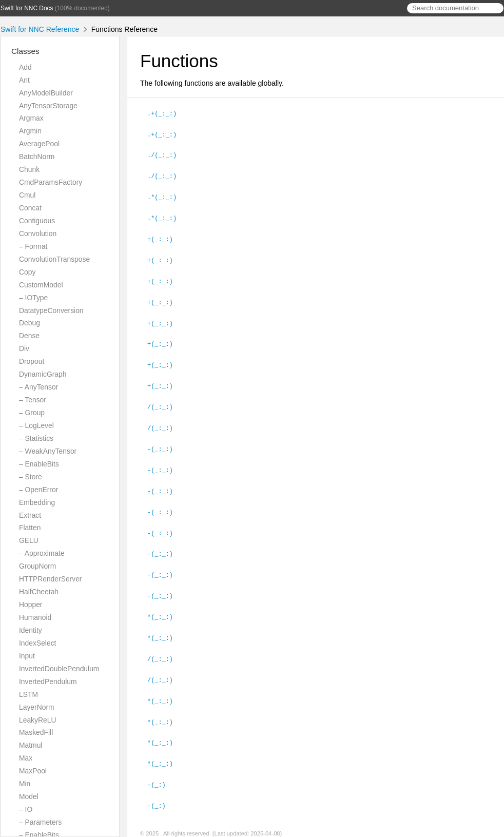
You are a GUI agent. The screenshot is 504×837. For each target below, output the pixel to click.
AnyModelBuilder (46, 93)
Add (25, 67)
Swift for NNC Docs (27, 8)
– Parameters (40, 822)
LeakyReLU (37, 720)
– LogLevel (36, 425)
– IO (26, 809)
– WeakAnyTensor (48, 451)
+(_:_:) (164, 236)
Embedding (37, 502)
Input (27, 656)
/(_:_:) (164, 399)
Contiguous (37, 221)
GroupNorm (37, 566)
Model (29, 796)
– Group (32, 413)
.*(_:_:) (166, 194)
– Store (31, 477)
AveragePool (39, 144)
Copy (27, 272)
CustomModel (41, 285)
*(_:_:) (164, 604)
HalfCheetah (39, 592)
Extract (30, 515)
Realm (235, 826)
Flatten (30, 528)
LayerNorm (37, 707)
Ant (24, 80)
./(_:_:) (166, 153)
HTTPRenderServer (50, 579)
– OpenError (38, 490)
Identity (31, 630)
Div (24, 348)
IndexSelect (37, 643)
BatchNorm (37, 157)
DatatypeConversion (51, 310)
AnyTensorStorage (48, 106)
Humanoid (35, 617)
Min (25, 784)
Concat (30, 208)
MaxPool (33, 771)
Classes (25, 51)
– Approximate (42, 553)
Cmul (27, 195)
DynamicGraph (43, 374)
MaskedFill (36, 732)
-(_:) (161, 768)
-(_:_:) (164, 440)
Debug (30, 323)
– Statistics (36, 438)
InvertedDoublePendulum (59, 669)
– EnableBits (39, 464)
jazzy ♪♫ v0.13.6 (198, 826)
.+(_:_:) (166, 113)
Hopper (31, 605)
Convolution (38, 233)
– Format (33, 246)
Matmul (31, 745)
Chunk (29, 169)
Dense (29, 336)
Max (26, 758)
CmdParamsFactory (51, 182)
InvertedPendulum (48, 682)
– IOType (33, 298)
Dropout (32, 361)
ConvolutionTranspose (54, 259)
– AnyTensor (38, 387)
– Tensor (33, 400)
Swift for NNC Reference (40, 29)
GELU (29, 540)
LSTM (28, 694)
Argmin (30, 131)
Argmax (31, 118)
